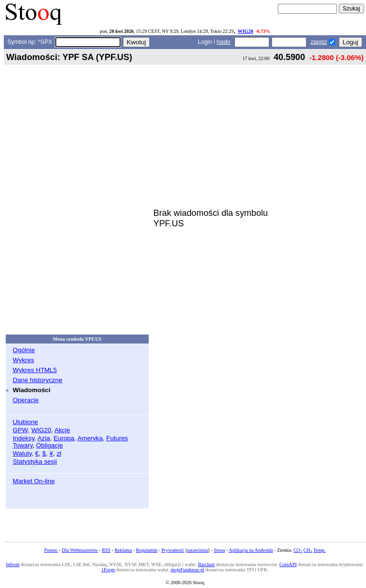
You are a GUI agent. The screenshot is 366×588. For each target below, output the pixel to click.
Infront (12, 564)
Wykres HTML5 (35, 370)
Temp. (320, 550)
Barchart (206, 564)
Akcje (62, 430)
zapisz (319, 42)
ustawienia (198, 550)
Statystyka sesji (35, 461)
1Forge (108, 570)
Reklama (123, 550)
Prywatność (173, 550)
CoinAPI (288, 564)
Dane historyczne (38, 380)
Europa (64, 438)
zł (59, 453)
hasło (223, 42)
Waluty (22, 453)
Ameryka (90, 438)
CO (298, 550)
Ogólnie (24, 350)
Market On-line (34, 481)
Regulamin (147, 550)
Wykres (24, 360)
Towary (23, 445)
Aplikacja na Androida (251, 550)
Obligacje (50, 445)
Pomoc (51, 550)
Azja (44, 438)
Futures (117, 438)
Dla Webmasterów (80, 550)
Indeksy (24, 438)
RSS (106, 550)
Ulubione (25, 422)
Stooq (219, 550)
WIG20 (245, 31)
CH (308, 550)
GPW (20, 430)
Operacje (26, 400)
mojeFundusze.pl (187, 570)
